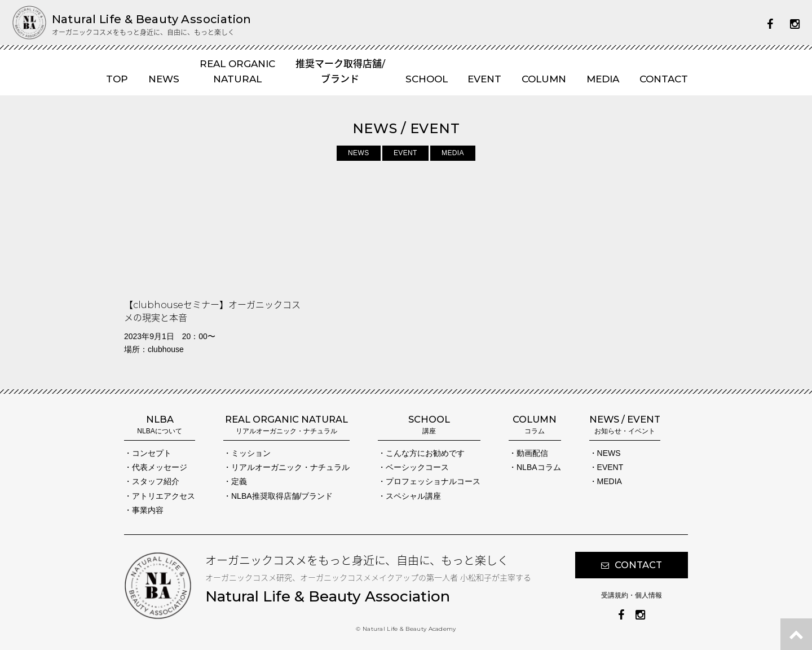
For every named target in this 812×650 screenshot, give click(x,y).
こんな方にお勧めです (425, 453)
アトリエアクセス (164, 496)
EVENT (405, 153)
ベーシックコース (417, 467)
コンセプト (152, 453)
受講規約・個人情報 (632, 595)
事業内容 (148, 510)
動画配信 (532, 453)
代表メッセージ (160, 467)
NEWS (358, 153)
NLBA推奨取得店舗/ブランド (282, 496)
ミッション (251, 453)
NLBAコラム (539, 467)
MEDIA (453, 153)
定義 (239, 481)
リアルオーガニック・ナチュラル (290, 467)
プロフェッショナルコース (433, 481)
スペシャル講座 (413, 496)
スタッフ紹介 (156, 481)
